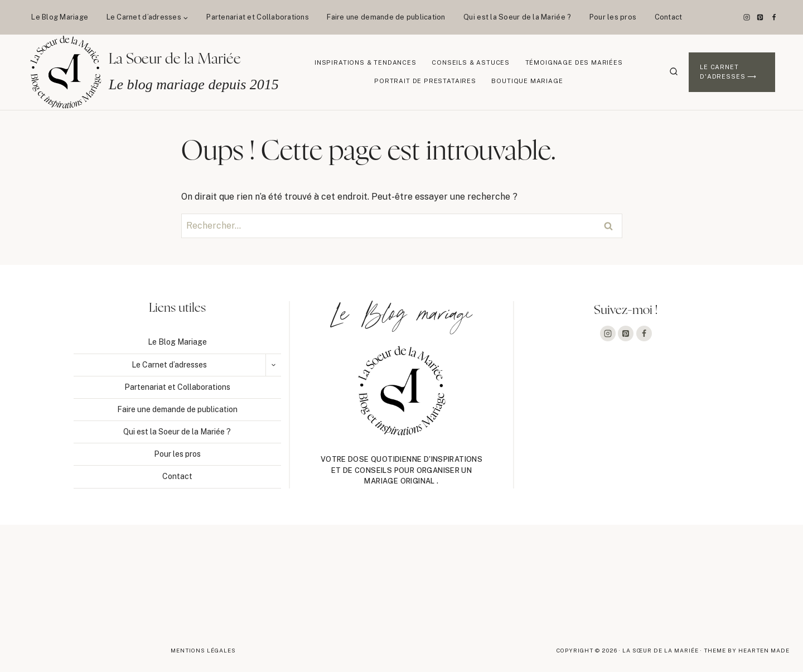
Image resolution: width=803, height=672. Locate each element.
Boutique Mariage (527, 81)
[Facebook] (774, 17)
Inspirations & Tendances (366, 62)
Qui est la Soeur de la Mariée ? (517, 17)
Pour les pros (613, 17)
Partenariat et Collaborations (258, 17)
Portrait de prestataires (425, 81)
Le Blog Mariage (60, 17)
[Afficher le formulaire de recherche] (674, 72)
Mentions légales (203, 650)
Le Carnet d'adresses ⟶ (728, 72)
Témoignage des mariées (574, 62)
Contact (669, 17)
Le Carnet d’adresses (169, 365)
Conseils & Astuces (471, 62)
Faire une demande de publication (386, 17)
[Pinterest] (760, 17)
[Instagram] (747, 17)
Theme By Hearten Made (747, 650)
